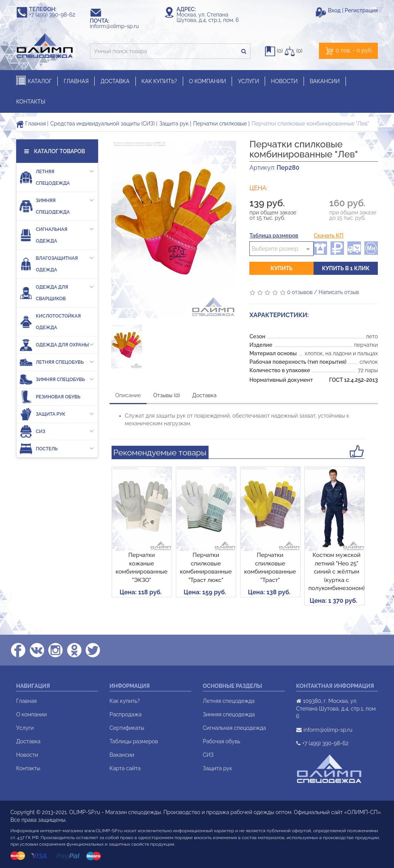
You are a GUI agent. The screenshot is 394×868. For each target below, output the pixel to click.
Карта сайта (125, 768)
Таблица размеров (274, 236)
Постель (57, 449)
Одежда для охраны (57, 345)
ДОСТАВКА (115, 81)
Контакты (28, 768)
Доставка (205, 395)
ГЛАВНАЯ (76, 81)
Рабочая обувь (221, 741)
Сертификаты (127, 728)
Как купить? (125, 701)
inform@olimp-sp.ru (118, 26)
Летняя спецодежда (57, 176)
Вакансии (122, 755)
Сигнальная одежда (57, 234)
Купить (281, 268)
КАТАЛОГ (34, 81)
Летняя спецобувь (57, 362)
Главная (31, 124)
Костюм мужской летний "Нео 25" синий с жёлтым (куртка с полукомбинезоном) (337, 572)
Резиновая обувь (50, 397)
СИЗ (57, 431)
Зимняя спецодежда (57, 205)
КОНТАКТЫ (31, 102)
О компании (32, 714)
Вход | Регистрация (353, 10)
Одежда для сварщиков (57, 291)
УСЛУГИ (248, 81)
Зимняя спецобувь (57, 379)
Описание (128, 395)
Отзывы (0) (166, 395)
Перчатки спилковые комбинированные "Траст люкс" (206, 567)
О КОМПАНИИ (207, 81)
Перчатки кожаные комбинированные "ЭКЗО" (142, 567)
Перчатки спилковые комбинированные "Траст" (270, 567)
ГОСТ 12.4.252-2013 (353, 380)
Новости (27, 755)
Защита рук (174, 124)
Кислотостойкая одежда (50, 322)
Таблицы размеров (134, 741)
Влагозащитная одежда (57, 263)
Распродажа (126, 714)
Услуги (25, 728)
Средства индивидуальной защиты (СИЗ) (103, 124)
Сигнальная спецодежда (234, 728)
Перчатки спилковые (220, 124)
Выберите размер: (275, 249)
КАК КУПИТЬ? (159, 81)
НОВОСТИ (284, 81)
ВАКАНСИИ (325, 81)
